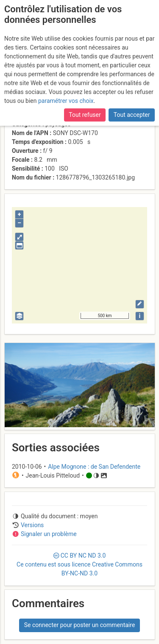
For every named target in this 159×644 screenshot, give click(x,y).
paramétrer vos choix (66, 101)
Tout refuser (85, 115)
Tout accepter (132, 115)
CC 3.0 (79, 564)
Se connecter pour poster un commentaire (80, 625)
